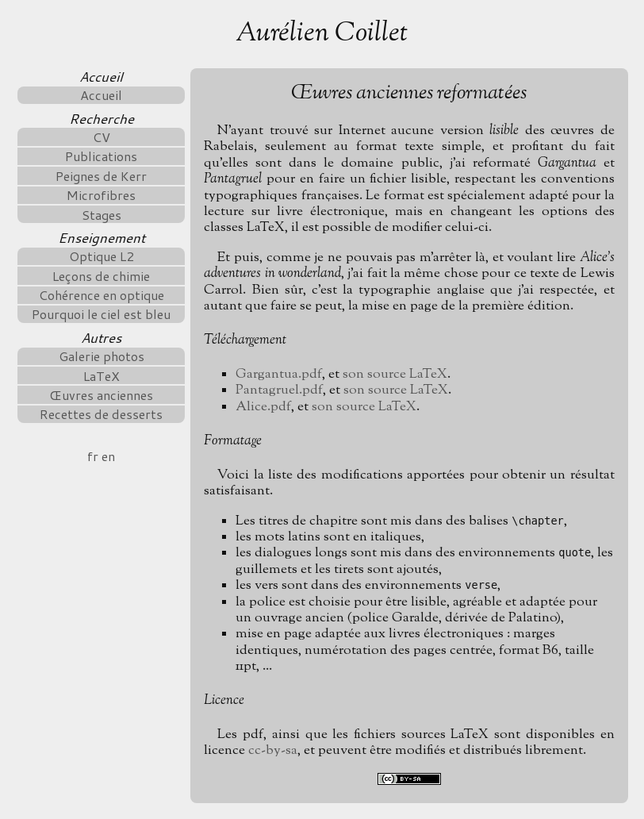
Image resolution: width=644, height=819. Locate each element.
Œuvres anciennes (101, 395)
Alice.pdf (263, 407)
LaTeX (102, 376)
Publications (101, 156)
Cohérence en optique (102, 295)
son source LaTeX (395, 374)
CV (102, 137)
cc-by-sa (273, 750)
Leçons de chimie (101, 276)
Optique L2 (102, 256)
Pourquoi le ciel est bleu (101, 314)
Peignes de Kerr (101, 176)
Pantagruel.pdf (279, 390)
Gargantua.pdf (279, 374)
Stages (102, 215)
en (108, 456)
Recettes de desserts (101, 414)
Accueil (101, 95)
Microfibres (101, 195)
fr (93, 456)
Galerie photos (102, 356)
